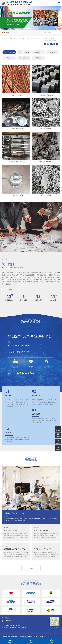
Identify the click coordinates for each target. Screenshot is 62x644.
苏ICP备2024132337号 (40, 637)
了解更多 (31, 568)
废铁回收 (38, 58)
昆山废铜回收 (6, 38)
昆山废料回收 (14, 38)
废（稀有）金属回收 (9, 52)
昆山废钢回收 (31, 38)
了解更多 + (10, 290)
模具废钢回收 (38, 52)
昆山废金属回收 (22, 38)
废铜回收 (53, 52)
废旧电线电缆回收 (24, 52)
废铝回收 (9, 58)
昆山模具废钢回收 (40, 38)
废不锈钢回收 (24, 58)
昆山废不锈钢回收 (50, 38)
